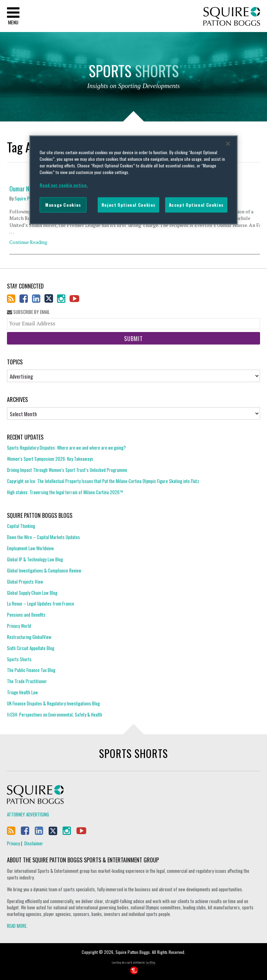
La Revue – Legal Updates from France (41, 603)
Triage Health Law (22, 692)
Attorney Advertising (28, 814)
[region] (133, 180)
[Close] (228, 144)
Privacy (13, 843)
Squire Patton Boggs (232, 17)
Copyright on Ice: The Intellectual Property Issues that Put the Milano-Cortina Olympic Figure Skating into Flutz (103, 481)
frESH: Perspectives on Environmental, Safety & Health (55, 714)
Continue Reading (28, 242)
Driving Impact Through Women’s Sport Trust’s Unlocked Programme (67, 470)
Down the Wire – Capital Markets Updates (43, 537)
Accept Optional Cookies (196, 205)
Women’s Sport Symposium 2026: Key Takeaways (50, 459)
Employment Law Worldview (30, 548)
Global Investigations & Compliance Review (44, 570)
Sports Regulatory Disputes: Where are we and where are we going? (66, 448)
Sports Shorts (19, 659)
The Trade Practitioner (27, 681)
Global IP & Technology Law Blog (35, 559)
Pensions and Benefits (26, 615)
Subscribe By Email (28, 312)
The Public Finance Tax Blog (31, 670)
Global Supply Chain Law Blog (32, 593)
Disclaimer (34, 843)
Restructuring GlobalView (29, 637)
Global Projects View (25, 582)
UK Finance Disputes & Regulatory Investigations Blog (53, 703)
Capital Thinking (21, 526)
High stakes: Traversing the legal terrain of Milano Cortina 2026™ (65, 492)
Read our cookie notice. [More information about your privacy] (64, 185)
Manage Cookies (63, 205)
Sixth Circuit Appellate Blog (31, 648)
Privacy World (19, 626)
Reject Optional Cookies (128, 205)
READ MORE (17, 926)
